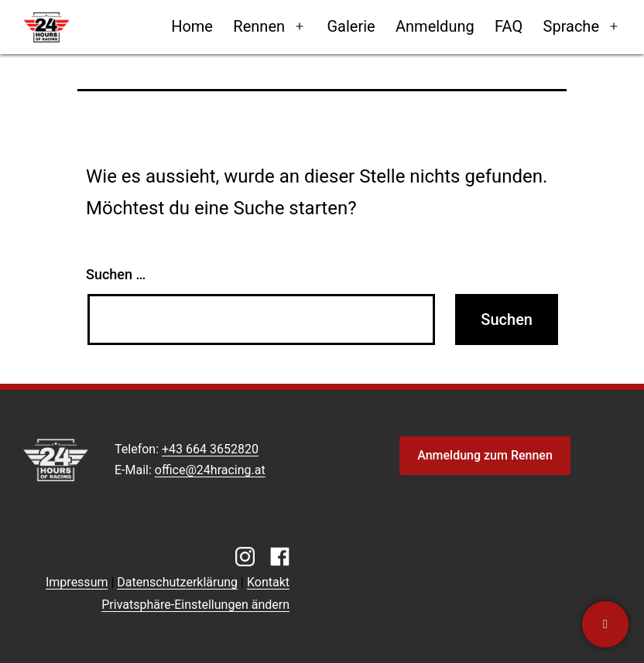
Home (192, 26)
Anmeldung (435, 26)
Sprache (571, 26)
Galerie (351, 26)
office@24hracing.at (210, 470)
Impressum (77, 582)
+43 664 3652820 (210, 449)
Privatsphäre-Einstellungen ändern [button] (195, 605)
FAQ (509, 26)
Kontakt (268, 582)
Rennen (259, 26)
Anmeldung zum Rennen (485, 455)
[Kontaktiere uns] (605, 624)
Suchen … (116, 274)
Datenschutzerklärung (177, 582)
